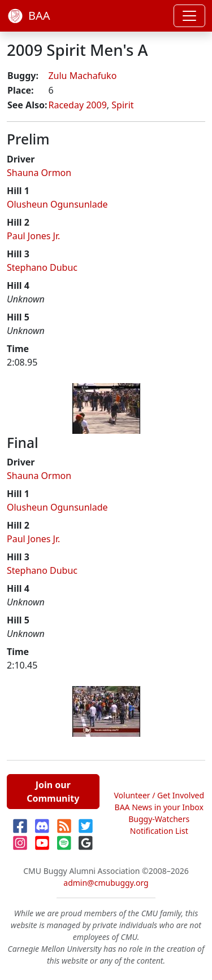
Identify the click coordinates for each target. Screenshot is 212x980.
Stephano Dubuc (42, 267)
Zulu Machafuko (82, 76)
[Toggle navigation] (189, 16)
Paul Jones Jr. (33, 236)
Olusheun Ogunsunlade (57, 204)
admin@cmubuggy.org (106, 883)
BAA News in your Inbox (159, 807)
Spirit (122, 105)
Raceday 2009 (77, 105)
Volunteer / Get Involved (159, 795)
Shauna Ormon (39, 173)
